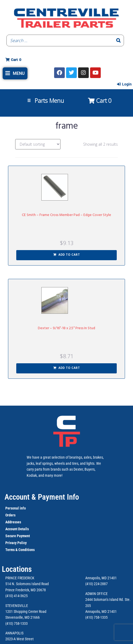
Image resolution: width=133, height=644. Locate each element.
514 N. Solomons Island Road (27, 584)
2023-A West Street (19, 639)
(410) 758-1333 (17, 623)
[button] (15, 74)
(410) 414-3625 (17, 596)
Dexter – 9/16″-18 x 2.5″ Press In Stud (67, 328)
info (22, 508)
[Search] (118, 40)
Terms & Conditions (20, 550)
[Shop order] (38, 144)
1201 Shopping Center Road (26, 612)
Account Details (17, 529)
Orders (10, 515)
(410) (89, 617)
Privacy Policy (16, 543)
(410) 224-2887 (96, 584)
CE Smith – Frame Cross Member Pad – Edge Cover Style (66, 215)
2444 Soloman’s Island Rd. (105, 600)
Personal (12, 508)
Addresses (13, 522)
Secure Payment (18, 536)
